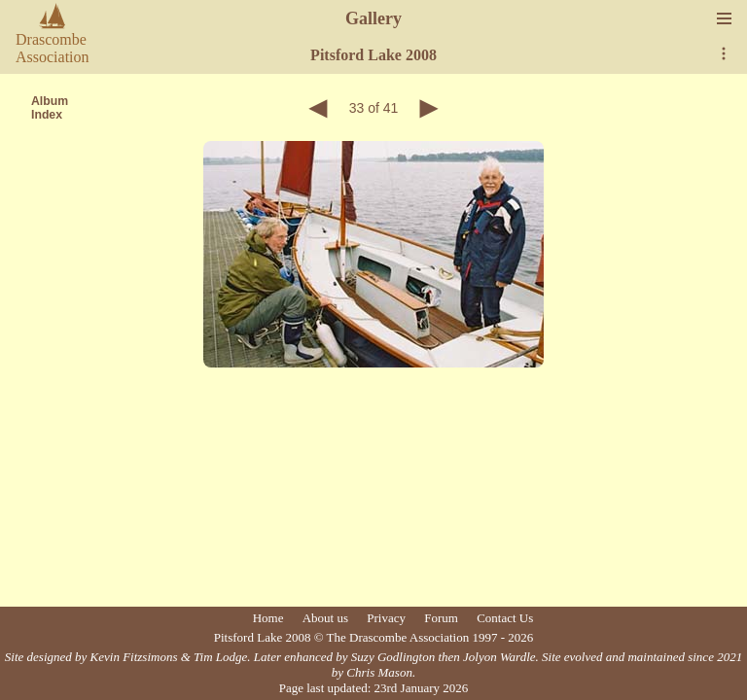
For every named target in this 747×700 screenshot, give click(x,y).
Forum (441, 618)
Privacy (386, 618)
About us (325, 618)
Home (268, 618)
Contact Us (505, 618)
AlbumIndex (50, 108)
